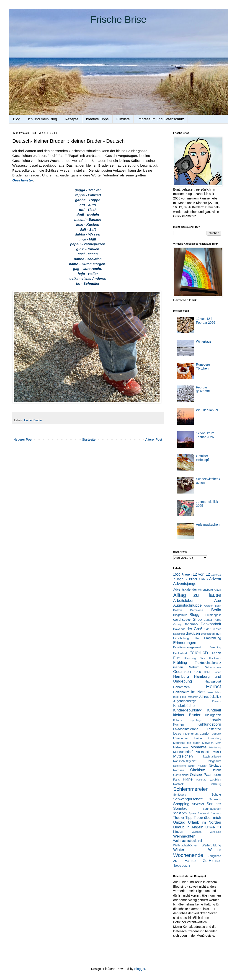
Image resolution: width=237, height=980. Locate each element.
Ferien (216, 653)
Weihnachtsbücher (185, 846)
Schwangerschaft (188, 799)
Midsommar (181, 747)
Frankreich (215, 658)
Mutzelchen (183, 756)
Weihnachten (184, 836)
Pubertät (201, 780)
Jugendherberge (185, 701)
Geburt (194, 667)
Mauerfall (179, 743)
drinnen (216, 634)
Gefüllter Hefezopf (202, 458)
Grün (198, 672)
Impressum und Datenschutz (161, 119)
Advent (215, 579)
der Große (196, 629)
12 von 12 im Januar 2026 (205, 435)
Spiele (192, 813)
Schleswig (180, 795)
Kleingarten (213, 715)
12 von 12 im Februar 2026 (206, 321)
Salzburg (215, 784)
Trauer (198, 818)
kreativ (215, 720)
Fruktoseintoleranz (208, 663)
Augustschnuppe (187, 605)
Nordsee (179, 770)
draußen (193, 633)
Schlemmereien (191, 789)
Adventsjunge (185, 584)
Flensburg (190, 658)
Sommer (214, 804)
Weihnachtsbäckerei (188, 841)
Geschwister (23, 180)
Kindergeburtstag (188, 710)
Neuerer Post (23, 440)
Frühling (180, 663)
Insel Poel (180, 697)
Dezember (179, 634)
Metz (218, 743)
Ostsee (196, 775)
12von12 (216, 575)
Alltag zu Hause (197, 595)
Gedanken (182, 672)
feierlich (199, 653)
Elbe (196, 638)
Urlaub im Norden (205, 822)
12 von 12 (201, 574)
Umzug (179, 822)
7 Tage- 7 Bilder (185, 579)
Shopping (181, 804)
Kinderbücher (185, 706)
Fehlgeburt (180, 653)
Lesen (178, 733)
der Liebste (214, 629)
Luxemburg (215, 738)
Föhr (202, 658)
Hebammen (181, 687)
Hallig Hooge (213, 672)
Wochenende (188, 855)
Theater (179, 818)
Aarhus (203, 579)
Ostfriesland (181, 775)
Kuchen (179, 724)
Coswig (177, 624)
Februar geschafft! (203, 389)
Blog (17, 119)
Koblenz (178, 720)
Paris (176, 780)
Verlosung (215, 832)
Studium (216, 813)
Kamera (217, 701)
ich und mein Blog (43, 119)
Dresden (206, 634)
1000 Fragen (182, 574)
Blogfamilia (180, 615)
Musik (217, 752)
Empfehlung (213, 638)
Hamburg (181, 676)
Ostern (216, 770)
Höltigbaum (181, 692)
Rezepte (72, 119)
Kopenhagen (196, 720)
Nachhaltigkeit (212, 757)
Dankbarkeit (211, 624)
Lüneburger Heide (188, 738)
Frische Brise (118, 19)
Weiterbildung (211, 845)
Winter (179, 850)
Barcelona (197, 610)
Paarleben (212, 775)
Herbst (214, 687)
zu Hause (184, 861)
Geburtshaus (213, 667)
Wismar (215, 850)
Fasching (215, 647)
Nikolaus (215, 765)
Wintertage (204, 341)
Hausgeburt (213, 681)
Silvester (198, 804)
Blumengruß (213, 615)
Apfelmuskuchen (208, 525)
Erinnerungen (185, 643)
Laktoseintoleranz (186, 729)
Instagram (193, 697)
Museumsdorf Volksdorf (191, 752)
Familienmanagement (187, 647)
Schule (216, 794)
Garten (178, 667)
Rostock (178, 784)
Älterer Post (154, 440)
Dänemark (191, 624)
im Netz (198, 692)
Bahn (218, 606)
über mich (213, 818)
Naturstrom (179, 766)
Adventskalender (185, 590)
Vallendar (197, 832)
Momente (198, 747)
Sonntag (180, 808)
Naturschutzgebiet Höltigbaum (197, 761)
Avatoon (209, 606)
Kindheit (214, 710)
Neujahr (202, 766)
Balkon (178, 610)
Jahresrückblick (210, 697)
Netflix (192, 766)
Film (177, 658)
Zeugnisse (214, 856)
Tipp (189, 818)
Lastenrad (214, 729)
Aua (218, 601)
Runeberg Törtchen (203, 366)
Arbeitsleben (184, 601)
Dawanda (179, 629)
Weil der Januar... (208, 410)
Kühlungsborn (209, 724)
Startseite (89, 440)
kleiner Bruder (33, 420)
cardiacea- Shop (187, 619)
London (205, 734)
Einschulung (181, 638)
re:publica (215, 780)
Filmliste (123, 119)
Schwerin (215, 799)
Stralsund (203, 813)
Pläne (188, 779)
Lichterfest (192, 734)
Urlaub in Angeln (188, 827)
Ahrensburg (205, 590)
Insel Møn (214, 692)
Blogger (196, 615)
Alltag (217, 590)
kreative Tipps (97, 119)
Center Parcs (212, 620)
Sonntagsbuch (212, 809)
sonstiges (180, 813)
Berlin (216, 610)
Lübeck (216, 734)
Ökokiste (198, 770)
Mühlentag (215, 747)
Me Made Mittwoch (200, 743)
